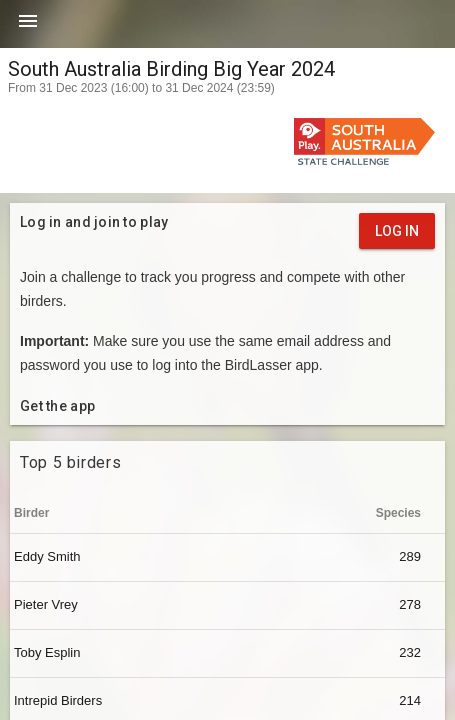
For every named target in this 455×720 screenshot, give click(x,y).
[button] (28, 28)
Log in (397, 231)
